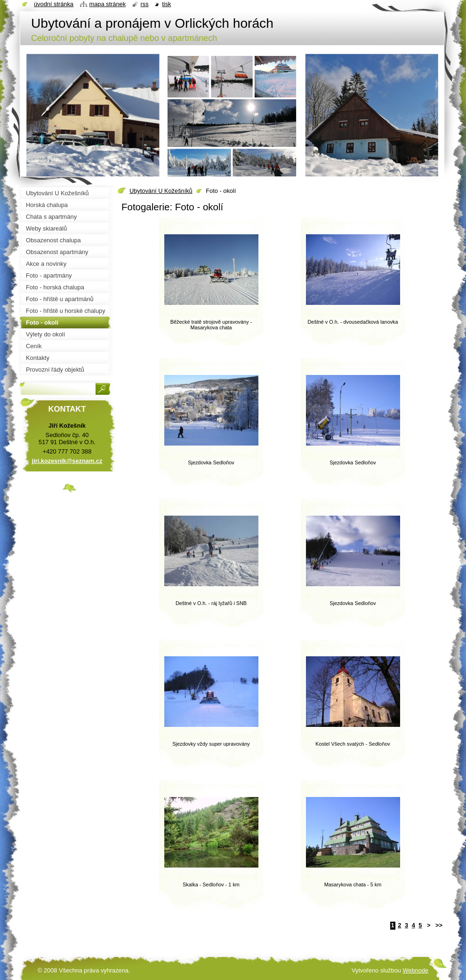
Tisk (166, 4)
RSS (145, 4)
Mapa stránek (108, 4)
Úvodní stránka (54, 4)
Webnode (415, 970)
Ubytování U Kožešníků (161, 191)
